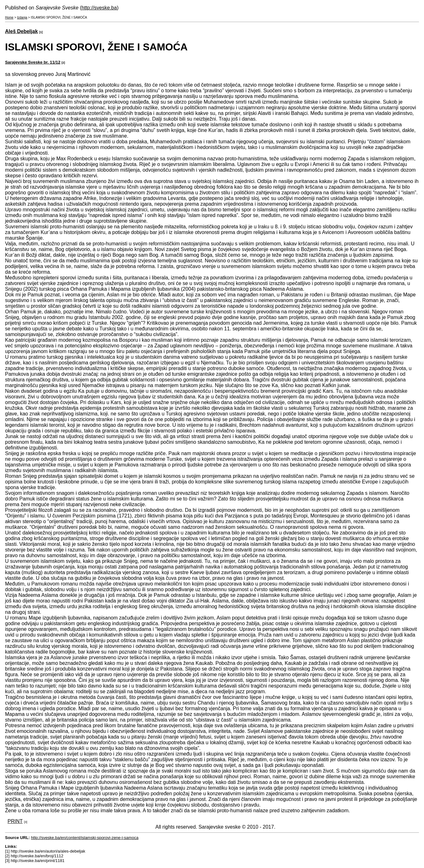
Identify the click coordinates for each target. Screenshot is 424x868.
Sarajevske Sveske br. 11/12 (33, 62)
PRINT (15, 821)
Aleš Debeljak (21, 31)
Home (9, 17)
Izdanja (22, 17)
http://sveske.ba (99, 8)
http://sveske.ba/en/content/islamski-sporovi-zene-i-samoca (85, 838)
